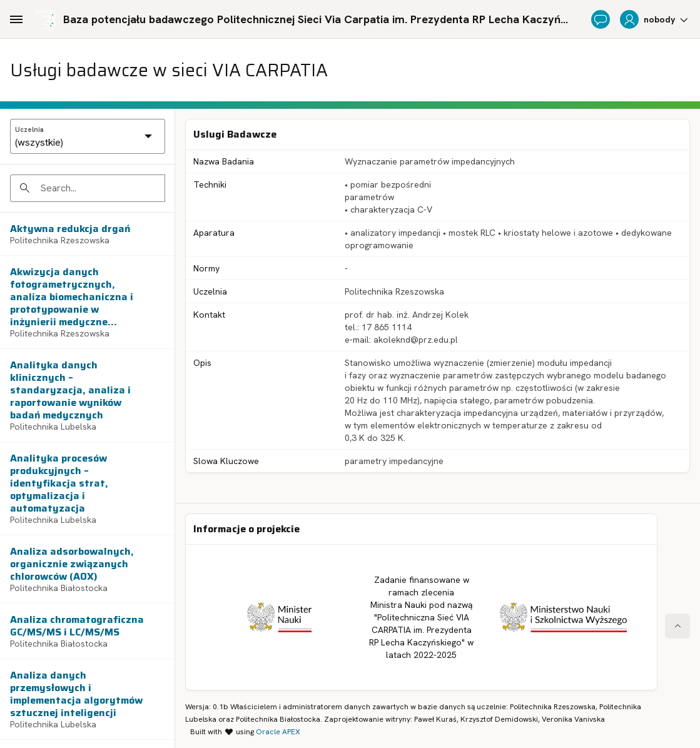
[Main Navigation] (16, 19)
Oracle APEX (278, 732)
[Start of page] (677, 626)
